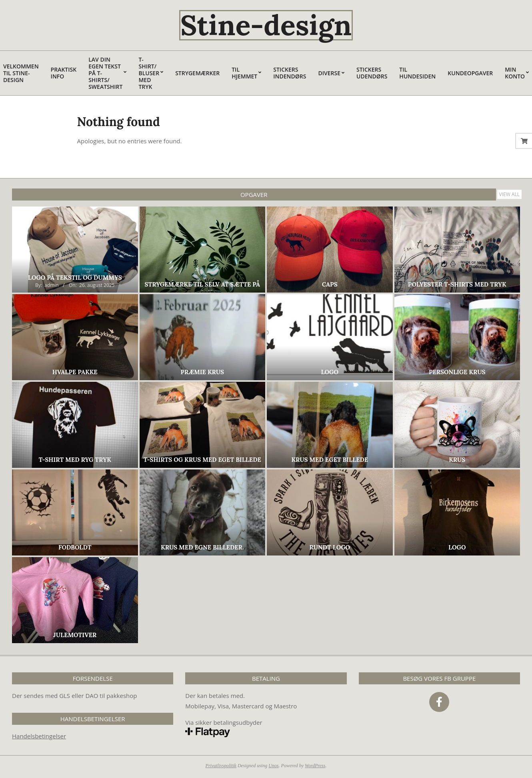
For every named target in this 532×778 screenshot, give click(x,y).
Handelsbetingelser (39, 736)
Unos (273, 766)
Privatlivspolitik (221, 766)
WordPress (315, 766)
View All (510, 194)
